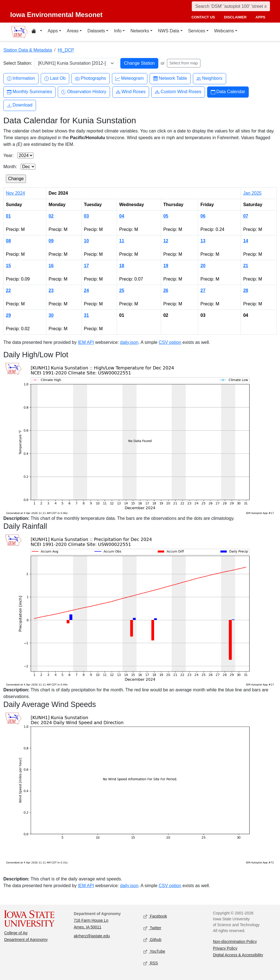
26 (166, 290)
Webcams (224, 31)
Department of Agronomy (26, 940)
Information (21, 79)
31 (87, 315)
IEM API (86, 342)
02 (51, 216)
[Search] (231, 6)
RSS (151, 963)
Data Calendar (228, 92)
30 (51, 315)
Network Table (170, 79)
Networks (140, 31)
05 (166, 216)
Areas (73, 31)
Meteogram (130, 79)
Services (197, 31)
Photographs (91, 79)
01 (8, 216)
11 (122, 241)
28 (246, 290)
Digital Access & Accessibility (238, 955)
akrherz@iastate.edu (92, 936)
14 (246, 241)
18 (122, 266)
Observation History (84, 92)
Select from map (184, 63)
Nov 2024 (15, 193)
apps (260, 17)
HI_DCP (66, 50)
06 (203, 216)
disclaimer (235, 17)
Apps (53, 31)
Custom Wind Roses (178, 92)
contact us (203, 17)
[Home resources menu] (37, 32)
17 (87, 266)
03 (87, 216)
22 (8, 290)
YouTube (154, 952)
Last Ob (55, 79)
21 (246, 266)
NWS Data (169, 31)
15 (8, 266)
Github (152, 940)
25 (122, 290)
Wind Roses (131, 92)
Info (118, 31)
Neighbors (210, 79)
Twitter (152, 928)
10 (87, 241)
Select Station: (18, 63)
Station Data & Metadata (28, 50)
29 (8, 315)
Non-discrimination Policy (235, 942)
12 (166, 241)
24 (87, 290)
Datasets (96, 31)
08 (8, 241)
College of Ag (16, 933)
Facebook (155, 917)
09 (51, 241)
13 (203, 241)
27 (203, 290)
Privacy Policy (225, 948)
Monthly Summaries (29, 92)
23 (51, 290)
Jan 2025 (252, 193)
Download (20, 105)
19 (166, 266)
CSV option (170, 342)
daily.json (129, 342)
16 (51, 266)
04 (122, 216)
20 (203, 266)
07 (246, 216)
